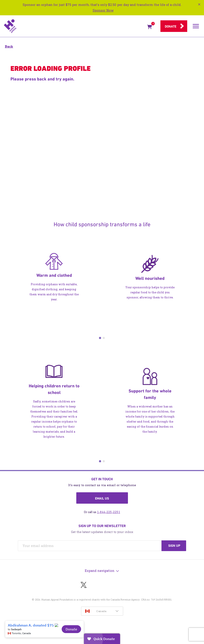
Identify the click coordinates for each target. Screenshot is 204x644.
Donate (171, 26)
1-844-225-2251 (109, 512)
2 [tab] (104, 338)
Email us (102, 498)
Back (9, 46)
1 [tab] (100, 338)
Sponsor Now (103, 10)
